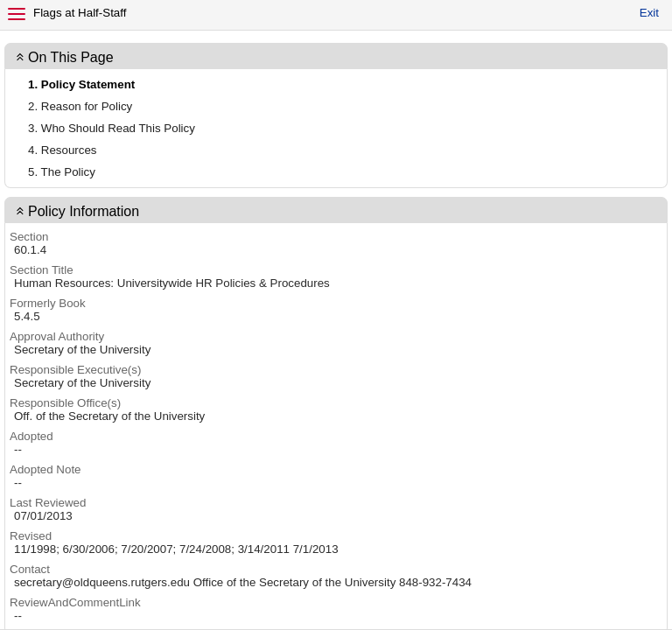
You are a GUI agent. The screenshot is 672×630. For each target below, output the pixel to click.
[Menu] (17, 14)
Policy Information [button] (84, 211)
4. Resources (63, 150)
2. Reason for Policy (80, 106)
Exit (649, 13)
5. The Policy (62, 172)
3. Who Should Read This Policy (112, 128)
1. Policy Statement (81, 84)
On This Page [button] (71, 57)
